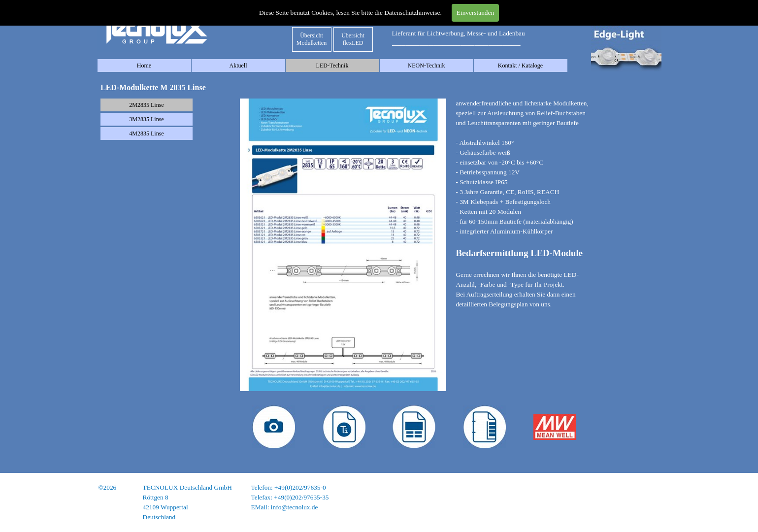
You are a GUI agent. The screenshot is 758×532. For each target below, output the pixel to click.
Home (144, 66)
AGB (654, 507)
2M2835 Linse (146, 105)
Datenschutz (645, 497)
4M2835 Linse (146, 133)
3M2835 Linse (146, 119)
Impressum (646, 487)
